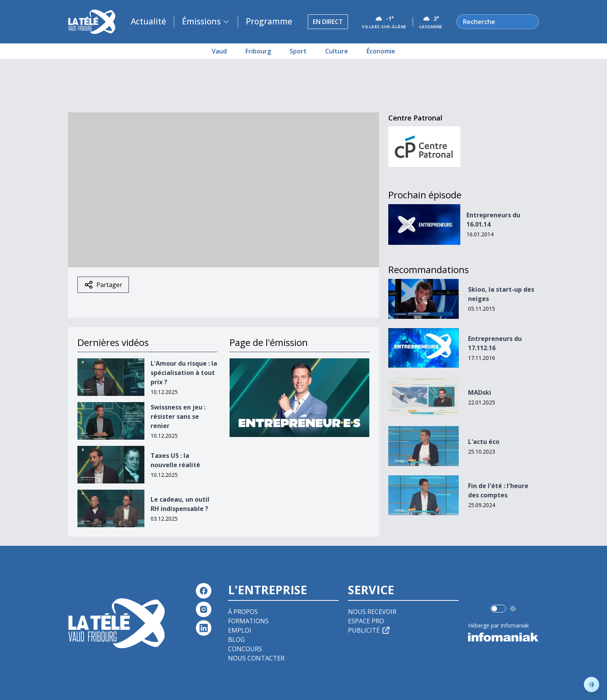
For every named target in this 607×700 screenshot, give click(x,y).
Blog (236, 640)
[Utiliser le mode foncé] (513, 609)
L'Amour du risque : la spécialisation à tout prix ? (184, 373)
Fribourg (258, 51)
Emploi (240, 630)
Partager (103, 285)
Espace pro (366, 621)
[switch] (498, 609)
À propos (243, 612)
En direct (328, 22)
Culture (337, 51)
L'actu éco (484, 442)
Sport (298, 51)
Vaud (219, 51)
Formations (248, 621)
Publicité (369, 630)
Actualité (148, 21)
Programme (269, 21)
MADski (480, 392)
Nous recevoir (372, 612)
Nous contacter (256, 658)
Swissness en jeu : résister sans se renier (178, 416)
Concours (245, 649)
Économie (381, 51)
